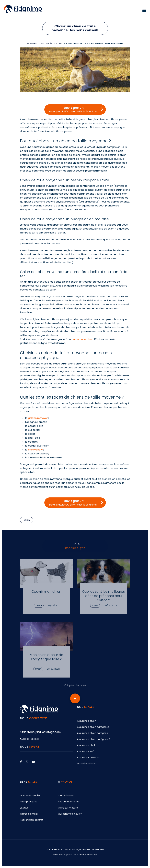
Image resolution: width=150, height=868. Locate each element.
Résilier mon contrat (32, 820)
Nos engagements (69, 802)
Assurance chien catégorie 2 (93, 739)
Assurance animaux (88, 757)
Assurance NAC (86, 751)
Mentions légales (63, 855)
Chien (27, 520)
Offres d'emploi (29, 814)
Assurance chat (86, 745)
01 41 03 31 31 (29, 739)
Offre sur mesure (68, 808)
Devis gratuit (74, 109)
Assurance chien (87, 721)
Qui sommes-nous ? (70, 814)
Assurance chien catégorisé (93, 727)
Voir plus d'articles (75, 685)
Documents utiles (30, 796)
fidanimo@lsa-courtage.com (40, 732)
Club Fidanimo (66, 796)
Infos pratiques (29, 802)
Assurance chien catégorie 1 (93, 733)
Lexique (24, 808)
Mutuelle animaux (87, 764)
